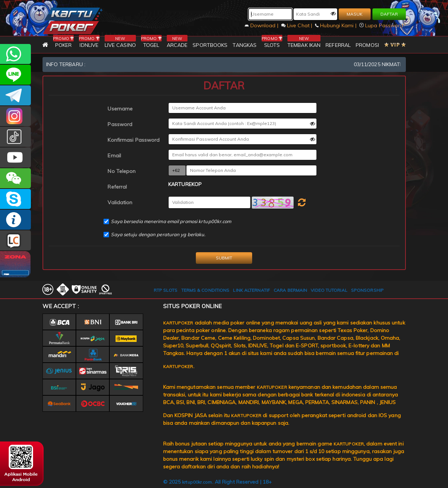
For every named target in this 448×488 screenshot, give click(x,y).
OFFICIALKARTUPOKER (15, 199)
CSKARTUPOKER (15, 75)
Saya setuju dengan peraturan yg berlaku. (158, 234)
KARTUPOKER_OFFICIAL (15, 116)
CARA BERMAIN (290, 290)
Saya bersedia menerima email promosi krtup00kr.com (171, 221)
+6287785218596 (15, 54)
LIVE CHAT (15, 240)
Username (120, 109)
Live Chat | (297, 25)
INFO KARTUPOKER (15, 220)
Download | (262, 25)
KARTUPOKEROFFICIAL (15, 95)
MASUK (355, 14)
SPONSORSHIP (367, 290)
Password (120, 124)
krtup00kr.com (197, 482)
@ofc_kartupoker (15, 137)
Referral (117, 187)
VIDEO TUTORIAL (329, 290)
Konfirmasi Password (134, 140)
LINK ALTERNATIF (251, 290)
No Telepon (122, 171)
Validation (120, 202)
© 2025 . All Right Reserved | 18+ (218, 482)
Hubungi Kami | (336, 25)
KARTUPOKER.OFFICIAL (15, 158)
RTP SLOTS (166, 290)
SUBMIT (224, 258)
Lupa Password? (383, 25)
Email (114, 156)
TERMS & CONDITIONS (205, 290)
